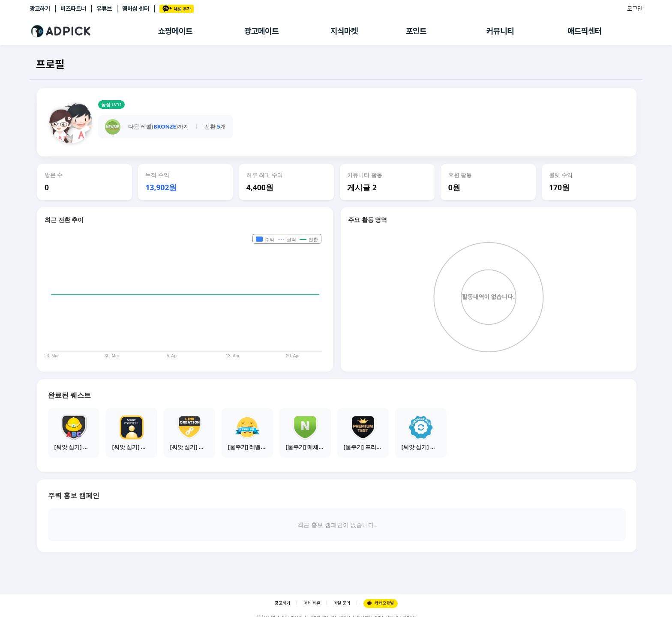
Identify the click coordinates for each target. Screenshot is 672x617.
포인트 (416, 31)
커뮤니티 (500, 31)
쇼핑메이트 (175, 31)
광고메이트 (261, 31)
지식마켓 (344, 31)
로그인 (635, 9)
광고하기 (40, 9)
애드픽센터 (585, 31)
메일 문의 (342, 603)
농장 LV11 (112, 105)
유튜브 (104, 9)
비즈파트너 (73, 9)
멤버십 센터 (136, 9)
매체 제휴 (312, 603)
